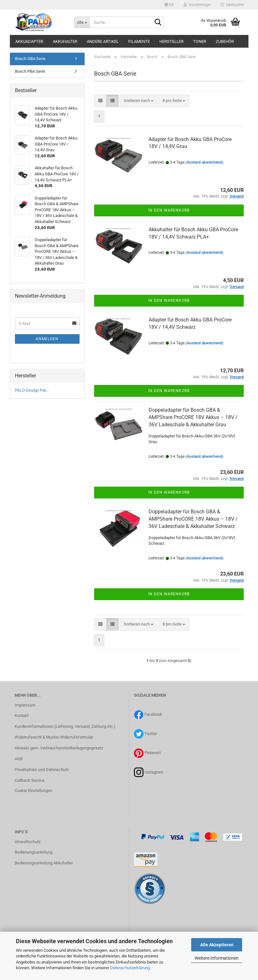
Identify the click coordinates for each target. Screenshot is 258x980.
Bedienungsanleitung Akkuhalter (44, 863)
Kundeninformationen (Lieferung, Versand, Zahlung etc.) (65, 726)
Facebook (153, 714)
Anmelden (47, 339)
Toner (200, 41)
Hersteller (171, 41)
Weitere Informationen (217, 958)
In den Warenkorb (169, 210)
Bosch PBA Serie (30, 71)
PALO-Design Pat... (32, 390)
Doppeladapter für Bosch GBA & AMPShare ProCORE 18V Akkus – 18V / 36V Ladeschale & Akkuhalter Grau (193, 417)
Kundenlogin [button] (197, 5)
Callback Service (30, 780)
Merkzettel (232, 5)
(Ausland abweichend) (204, 162)
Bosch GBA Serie (30, 59)
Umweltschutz (28, 842)
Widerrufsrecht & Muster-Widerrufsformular (54, 737)
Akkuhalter (65, 41)
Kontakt (22, 716)
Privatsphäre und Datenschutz (42, 770)
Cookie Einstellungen (33, 791)
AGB (19, 759)
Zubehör (225, 41)
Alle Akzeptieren (217, 945)
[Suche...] (82, 22)
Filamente (139, 41)
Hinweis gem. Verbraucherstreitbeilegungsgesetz (59, 748)
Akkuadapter (29, 41)
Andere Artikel (103, 41)
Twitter (151, 734)
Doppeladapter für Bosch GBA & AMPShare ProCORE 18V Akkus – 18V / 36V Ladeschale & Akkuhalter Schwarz (193, 519)
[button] (169, 5)
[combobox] (139, 101)
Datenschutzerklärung (130, 968)
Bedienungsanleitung (34, 852)
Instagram (154, 772)
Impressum (25, 705)
